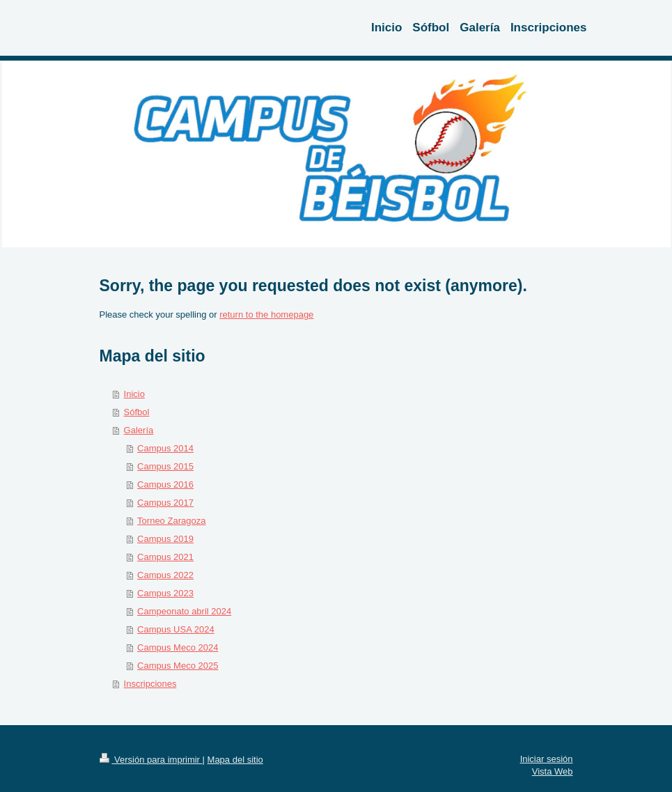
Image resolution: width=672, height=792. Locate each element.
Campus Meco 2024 (178, 647)
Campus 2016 (165, 484)
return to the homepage (266, 315)
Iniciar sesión (547, 759)
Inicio (134, 394)
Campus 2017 (165, 503)
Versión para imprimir (151, 760)
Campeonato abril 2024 (184, 611)
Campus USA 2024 (176, 629)
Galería (139, 430)
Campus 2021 (165, 557)
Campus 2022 (165, 575)
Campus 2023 (165, 593)
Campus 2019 (165, 539)
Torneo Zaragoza (171, 521)
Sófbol (137, 412)
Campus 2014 (165, 448)
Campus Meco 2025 (178, 666)
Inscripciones (150, 684)
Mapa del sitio (235, 760)
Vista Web (553, 771)
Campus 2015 (165, 466)
